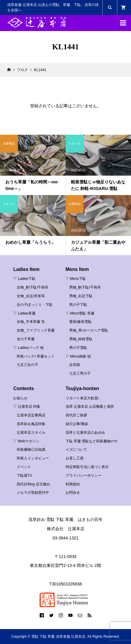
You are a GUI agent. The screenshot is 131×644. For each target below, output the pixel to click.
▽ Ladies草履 (24, 313)
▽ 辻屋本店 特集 (27, 407)
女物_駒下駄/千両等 (33, 287)
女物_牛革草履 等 (31, 322)
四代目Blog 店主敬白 (33, 484)
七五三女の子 (27, 365)
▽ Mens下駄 (76, 279)
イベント (24, 467)
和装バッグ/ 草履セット (36, 356)
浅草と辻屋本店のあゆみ (85, 433)
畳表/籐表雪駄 (80, 322)
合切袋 (75, 365)
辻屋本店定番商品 (31, 415)
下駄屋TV (24, 476)
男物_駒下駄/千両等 (85, 287)
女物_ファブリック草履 (36, 330)
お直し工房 (75, 458)
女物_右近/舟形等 (31, 296)
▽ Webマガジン (26, 441)
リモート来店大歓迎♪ (83, 398)
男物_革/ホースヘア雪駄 (89, 330)
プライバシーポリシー (84, 476)
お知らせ (20, 398)
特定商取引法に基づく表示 (87, 467)
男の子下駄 (78, 305)
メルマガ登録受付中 (33, 493)
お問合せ (73, 493)
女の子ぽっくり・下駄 (35, 305)
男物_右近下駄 (81, 296)
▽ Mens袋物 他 (78, 356)
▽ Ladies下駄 (24, 279)
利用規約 (73, 484)
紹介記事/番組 (77, 424)
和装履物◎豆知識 (31, 450)
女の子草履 (26, 339)
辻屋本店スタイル (31, 433)
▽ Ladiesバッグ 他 (28, 348)
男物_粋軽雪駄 (81, 339)
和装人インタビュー (33, 458)
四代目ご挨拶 (76, 415)
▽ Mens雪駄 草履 (80, 313)
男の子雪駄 (78, 348)
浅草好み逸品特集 (31, 424)
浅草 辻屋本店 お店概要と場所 (90, 407)
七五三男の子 (80, 373)
